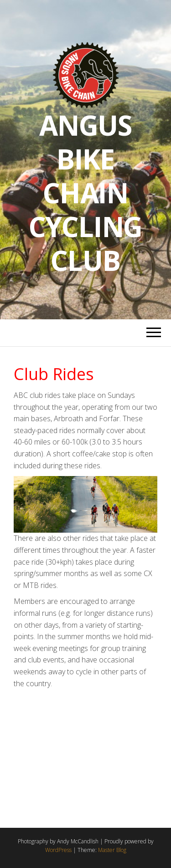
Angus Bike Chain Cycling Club (86, 193)
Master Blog (112, 850)
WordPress (58, 850)
